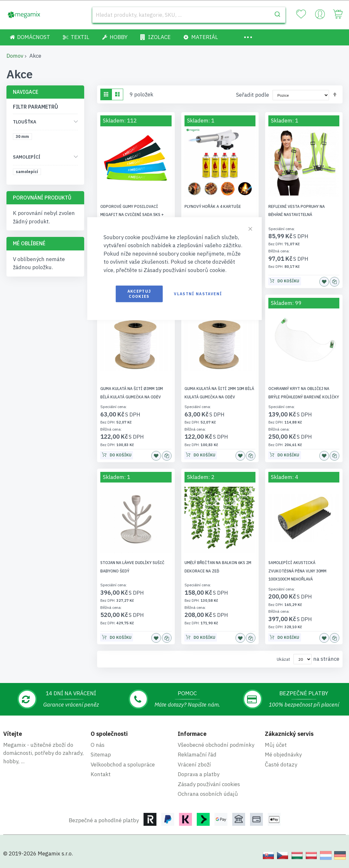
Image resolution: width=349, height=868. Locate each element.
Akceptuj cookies (139, 294)
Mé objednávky (283, 755)
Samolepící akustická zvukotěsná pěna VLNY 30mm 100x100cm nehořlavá (297, 571)
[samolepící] (28, 173)
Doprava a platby (199, 774)
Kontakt (101, 774)
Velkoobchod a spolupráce (123, 765)
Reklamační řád (197, 755)
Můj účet (276, 745)
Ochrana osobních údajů (208, 794)
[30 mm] (24, 138)
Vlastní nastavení (198, 294)
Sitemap (101, 755)
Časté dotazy (281, 765)
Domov (15, 56)
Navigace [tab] (26, 92)
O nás (98, 745)
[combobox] (189, 15)
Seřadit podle (253, 95)
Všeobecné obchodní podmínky (216, 745)
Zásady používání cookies (209, 784)
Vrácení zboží (194, 765)
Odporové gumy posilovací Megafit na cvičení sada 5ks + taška (132, 215)
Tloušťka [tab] (25, 122)
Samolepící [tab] (27, 157)
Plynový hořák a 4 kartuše (213, 206)
